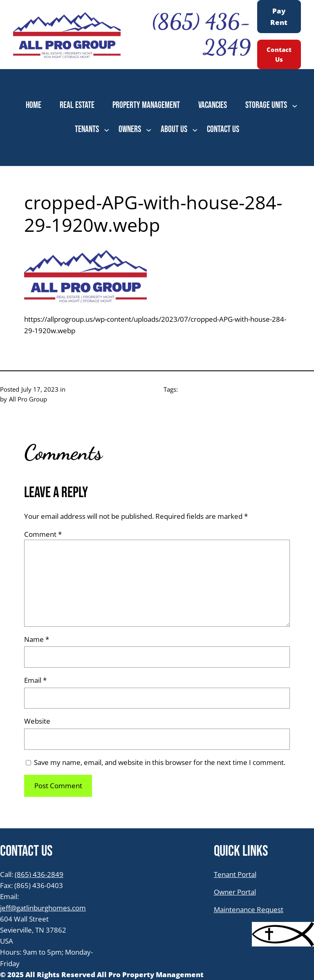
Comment (43, 534)
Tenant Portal (235, 874)
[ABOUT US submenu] (195, 129)
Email (35, 680)
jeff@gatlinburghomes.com (43, 908)
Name (37, 639)
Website (37, 721)
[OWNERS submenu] (149, 129)
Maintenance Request (249, 909)
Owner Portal (235, 892)
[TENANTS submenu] (107, 129)
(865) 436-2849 (39, 874)
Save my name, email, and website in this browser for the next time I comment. (160, 762)
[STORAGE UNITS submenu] (295, 106)
